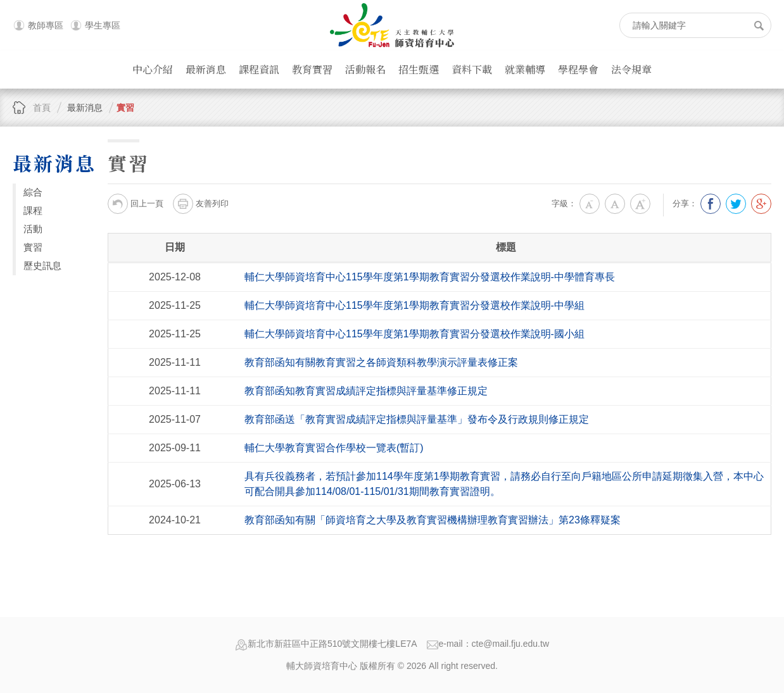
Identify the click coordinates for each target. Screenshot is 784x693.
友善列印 (201, 204)
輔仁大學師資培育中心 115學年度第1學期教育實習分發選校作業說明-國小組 (414, 334)
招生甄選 (419, 69)
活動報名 (365, 69)
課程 (33, 210)
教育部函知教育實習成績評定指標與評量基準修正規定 (366, 391)
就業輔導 (525, 69)
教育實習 (312, 69)
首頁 (42, 108)
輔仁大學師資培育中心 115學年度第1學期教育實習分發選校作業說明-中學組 (414, 305)
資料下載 (472, 69)
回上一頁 (136, 204)
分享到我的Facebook (711, 204)
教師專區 (46, 25)
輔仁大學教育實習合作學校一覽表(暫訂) (334, 448)
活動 (33, 229)
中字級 (615, 204)
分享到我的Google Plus (761, 204)
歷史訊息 (42, 265)
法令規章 (631, 69)
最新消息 (206, 69)
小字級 (590, 204)
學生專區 (103, 25)
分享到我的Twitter (736, 204)
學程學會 (578, 69)
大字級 (640, 204)
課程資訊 (259, 69)
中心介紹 (153, 69)
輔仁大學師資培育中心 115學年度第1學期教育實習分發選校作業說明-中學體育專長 (430, 277)
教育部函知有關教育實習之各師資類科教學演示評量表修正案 (381, 362)
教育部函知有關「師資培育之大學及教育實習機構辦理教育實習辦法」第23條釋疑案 (433, 520)
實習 (125, 108)
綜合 (33, 192)
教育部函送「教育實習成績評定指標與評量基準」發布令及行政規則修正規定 (417, 419)
